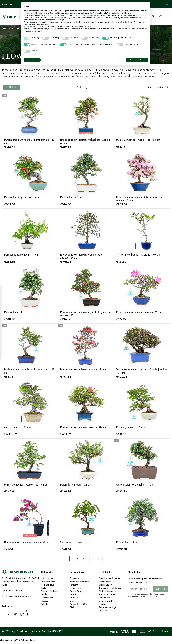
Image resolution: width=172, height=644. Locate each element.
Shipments (74, 578)
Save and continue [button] (137, 60)
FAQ (72, 607)
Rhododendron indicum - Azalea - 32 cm (27, 542)
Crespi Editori (105, 582)
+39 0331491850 (14, 591)
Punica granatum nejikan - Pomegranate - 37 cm (29, 141)
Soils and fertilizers (50, 591)
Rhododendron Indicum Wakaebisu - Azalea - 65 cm (86, 141)
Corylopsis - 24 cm (71, 542)
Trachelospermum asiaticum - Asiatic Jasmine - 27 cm (141, 371)
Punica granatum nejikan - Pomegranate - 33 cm (29, 371)
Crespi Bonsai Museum (109, 578)
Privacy (155, 594)
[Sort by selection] (156, 87)
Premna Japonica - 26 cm (130, 427)
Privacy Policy (76, 588)
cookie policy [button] (126, 13)
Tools (43, 588)
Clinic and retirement (108, 591)
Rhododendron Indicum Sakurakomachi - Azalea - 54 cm (139, 199)
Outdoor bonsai (48, 582)
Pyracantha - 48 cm (127, 542)
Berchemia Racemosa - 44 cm (21, 255)
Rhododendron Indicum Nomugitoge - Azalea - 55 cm (82, 256)
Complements (47, 598)
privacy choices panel (34, 31)
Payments (74, 585)
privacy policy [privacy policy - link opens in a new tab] (104, 11)
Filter (13, 87)
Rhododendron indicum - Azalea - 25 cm (139, 312)
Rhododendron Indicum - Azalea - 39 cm (83, 427)
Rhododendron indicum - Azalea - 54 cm (83, 370)
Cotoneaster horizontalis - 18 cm (135, 485)
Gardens (45, 594)
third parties (64, 15)
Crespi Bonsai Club (79, 604)
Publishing (46, 604)
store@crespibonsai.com (18, 596)
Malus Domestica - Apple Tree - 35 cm (138, 140)
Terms (32, 640)
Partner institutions (107, 594)
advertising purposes (94, 18)
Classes (44, 601)
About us (74, 598)
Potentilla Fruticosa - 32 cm (76, 485)
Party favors (104, 598)
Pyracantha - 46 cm (71, 197)
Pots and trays (47, 585)
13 (92, 558)
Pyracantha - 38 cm (15, 312)
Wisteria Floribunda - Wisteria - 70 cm (138, 255)
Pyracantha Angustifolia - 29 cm (22, 197)
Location (103, 604)
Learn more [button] (32, 60)
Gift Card (103, 611)
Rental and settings (107, 607)
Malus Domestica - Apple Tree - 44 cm (26, 485)
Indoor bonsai (47, 578)
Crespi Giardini (106, 585)
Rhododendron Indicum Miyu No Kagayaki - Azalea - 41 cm (85, 314)
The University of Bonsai (110, 588)
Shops (73, 601)
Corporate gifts (106, 601)
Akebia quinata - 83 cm (17, 427)
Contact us (7, 4)
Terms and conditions (79, 582)
